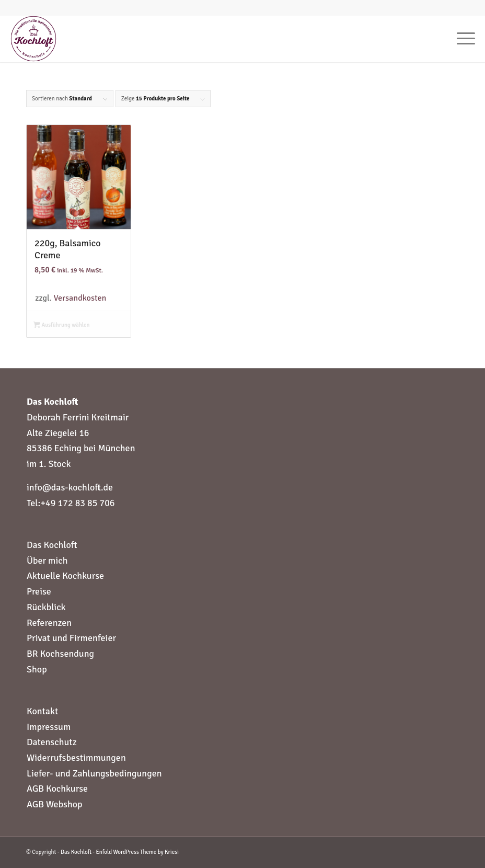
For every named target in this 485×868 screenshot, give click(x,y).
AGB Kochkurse (57, 789)
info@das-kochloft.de (70, 487)
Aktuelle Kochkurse (65, 576)
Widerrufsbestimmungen (76, 758)
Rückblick (46, 607)
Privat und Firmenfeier (71, 638)
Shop (37, 669)
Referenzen (49, 623)
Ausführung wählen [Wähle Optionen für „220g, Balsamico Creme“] (62, 325)
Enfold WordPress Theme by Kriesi (137, 852)
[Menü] (461, 39)
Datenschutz (52, 742)
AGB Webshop (55, 804)
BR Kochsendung (60, 654)
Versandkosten (80, 298)
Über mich (47, 561)
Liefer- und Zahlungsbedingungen (94, 773)
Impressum (49, 727)
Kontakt (42, 711)
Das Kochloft (52, 545)
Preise (39, 591)
